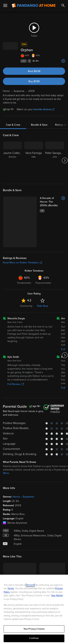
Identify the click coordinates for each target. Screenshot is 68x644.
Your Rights (57, 596)
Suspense (28, 466)
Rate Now (43, 275)
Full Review (16, 353)
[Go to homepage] (34, 5)
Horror (16, 466)
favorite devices (44, 109)
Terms (11, 588)
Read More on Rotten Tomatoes (22, 232)
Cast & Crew (13, 125)
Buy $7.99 (34, 81)
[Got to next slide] (65, 160)
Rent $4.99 (34, 71)
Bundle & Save (39, 125)
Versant (30, 585)
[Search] (63, 5)
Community (26, 275)
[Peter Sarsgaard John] (55, 160)
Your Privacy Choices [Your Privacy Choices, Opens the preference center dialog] (34, 629)
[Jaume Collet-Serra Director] (13, 160)
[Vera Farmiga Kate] (34, 160)
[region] (34, 609)
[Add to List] (63, 61)
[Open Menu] (5, 5)
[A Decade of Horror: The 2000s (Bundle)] (42, 200)
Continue (34, 638)
